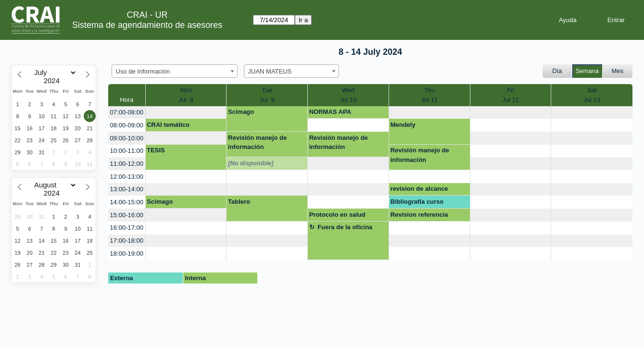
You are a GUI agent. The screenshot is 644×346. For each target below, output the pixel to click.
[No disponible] (251, 163)
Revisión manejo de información (257, 142)
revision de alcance (419, 189)
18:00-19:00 (127, 253)
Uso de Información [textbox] (143, 71)
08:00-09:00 (127, 125)
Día (557, 71)
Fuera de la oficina (345, 227)
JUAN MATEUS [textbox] (270, 71)
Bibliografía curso (417, 202)
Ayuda (568, 20)
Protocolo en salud (337, 215)
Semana (587, 71)
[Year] (54, 81)
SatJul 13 (592, 95)
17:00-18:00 (127, 241)
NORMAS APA (330, 112)
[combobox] (175, 71)
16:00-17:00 (127, 228)
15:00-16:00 (127, 215)
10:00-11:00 (127, 151)
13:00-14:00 (127, 189)
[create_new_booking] (186, 113)
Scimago (241, 112)
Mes (618, 71)
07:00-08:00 (127, 112)
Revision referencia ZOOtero (419, 216)
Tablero (239, 202)
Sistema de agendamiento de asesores (147, 25)
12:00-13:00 (127, 177)
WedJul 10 (348, 95)
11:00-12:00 (127, 164)
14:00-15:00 (127, 202)
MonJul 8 (186, 95)
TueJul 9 (267, 95)
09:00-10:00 (127, 138)
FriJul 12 (511, 95)
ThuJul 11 (430, 95)
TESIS (156, 150)
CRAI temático (168, 125)
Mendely (403, 125)
